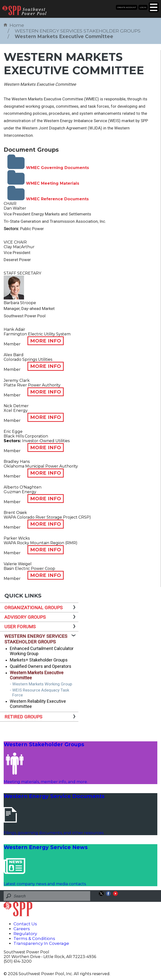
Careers (22, 929)
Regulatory (25, 934)
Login (143, 7)
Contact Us (25, 924)
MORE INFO (46, 341)
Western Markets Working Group (42, 684)
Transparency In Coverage (41, 943)
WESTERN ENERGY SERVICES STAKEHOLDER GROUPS (78, 31)
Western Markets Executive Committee (64, 37)
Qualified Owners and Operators (41, 666)
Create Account (127, 7)
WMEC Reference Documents (48, 199)
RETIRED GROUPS (23, 717)
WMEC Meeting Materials (43, 183)
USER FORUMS (20, 627)
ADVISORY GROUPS (25, 617)
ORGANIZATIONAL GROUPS (33, 608)
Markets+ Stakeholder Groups (39, 660)
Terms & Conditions (34, 938)
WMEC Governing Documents (48, 168)
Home (14, 25)
